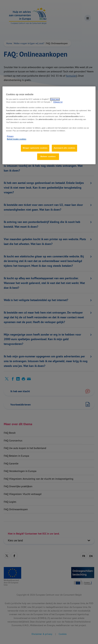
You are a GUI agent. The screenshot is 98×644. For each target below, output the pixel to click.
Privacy (10, 136)
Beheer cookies (48, 156)
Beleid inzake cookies (17, 139)
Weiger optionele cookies (35, 148)
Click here (55, 99)
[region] (49, 125)
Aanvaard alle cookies (64, 148)
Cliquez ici (58, 102)
